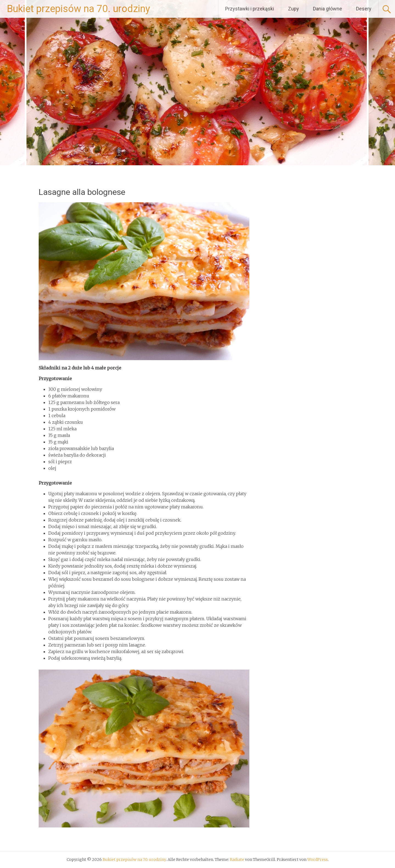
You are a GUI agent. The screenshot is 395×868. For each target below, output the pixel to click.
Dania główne (328, 9)
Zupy (294, 9)
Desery (364, 9)
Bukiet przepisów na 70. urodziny (78, 9)
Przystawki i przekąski (250, 9)
